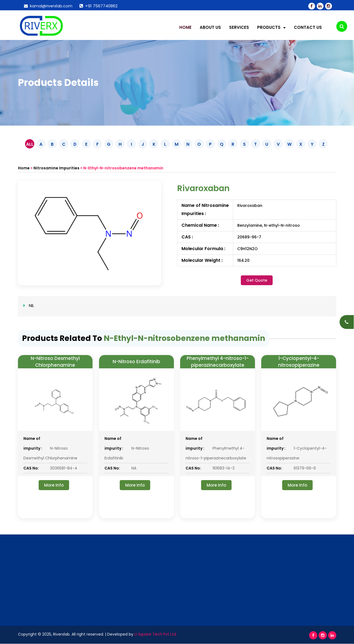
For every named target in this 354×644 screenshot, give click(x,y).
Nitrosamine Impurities (56, 168)
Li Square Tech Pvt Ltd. (155, 634)
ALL (28, 144)
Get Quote (257, 280)
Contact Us (308, 28)
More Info (54, 485)
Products (271, 28)
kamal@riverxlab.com (49, 6)
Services (239, 28)
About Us (210, 28)
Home (185, 28)
